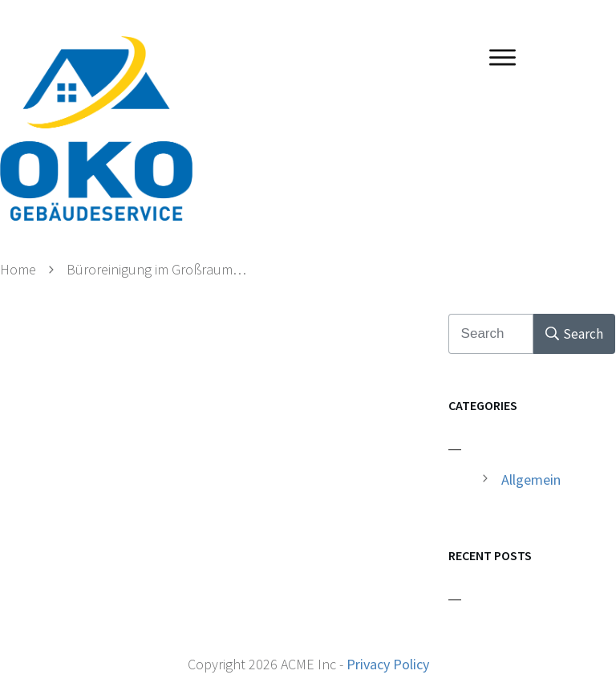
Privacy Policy (388, 664)
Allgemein (531, 480)
